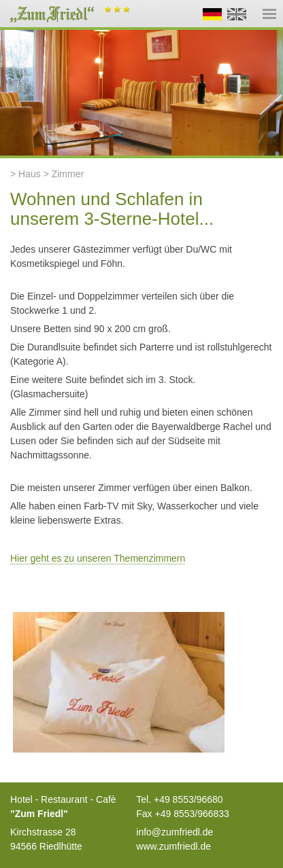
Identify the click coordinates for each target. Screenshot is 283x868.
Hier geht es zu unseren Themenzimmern (98, 558)
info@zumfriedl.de (174, 832)
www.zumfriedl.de (173, 846)
